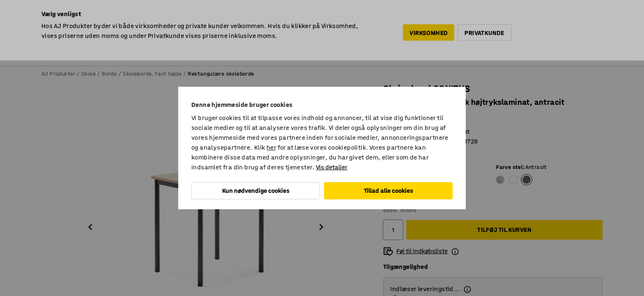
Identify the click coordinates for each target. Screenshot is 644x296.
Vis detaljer (332, 167)
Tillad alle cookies (389, 191)
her (271, 147)
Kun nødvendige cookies (256, 191)
